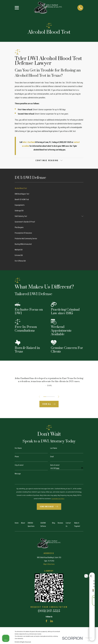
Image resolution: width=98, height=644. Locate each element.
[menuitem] (49, 189)
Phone (17, 457)
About (23, 523)
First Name (18, 448)
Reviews (60, 523)
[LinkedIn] (52, 621)
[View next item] (59, 397)
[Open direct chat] (86, 574)
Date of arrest (55, 466)
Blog (54, 523)
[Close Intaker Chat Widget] (91, 574)
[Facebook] (46, 621)
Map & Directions (49, 565)
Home (17, 523)
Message (18, 474)
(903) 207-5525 (49, 611)
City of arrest (19, 466)
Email (52, 457)
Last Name (54, 448)
